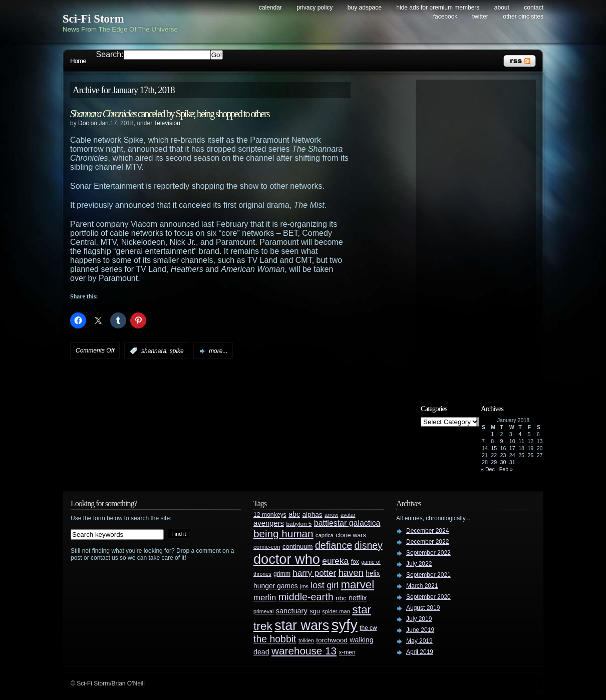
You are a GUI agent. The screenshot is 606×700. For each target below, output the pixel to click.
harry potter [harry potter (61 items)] (314, 573)
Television (167, 123)
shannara (154, 351)
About (502, 8)
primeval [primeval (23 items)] (263, 611)
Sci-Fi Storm (93, 19)
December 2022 (427, 542)
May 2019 (419, 641)
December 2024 (427, 531)
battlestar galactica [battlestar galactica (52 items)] (347, 523)
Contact (534, 8)
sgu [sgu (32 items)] (315, 611)
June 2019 (420, 630)
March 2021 (422, 586)
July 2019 (419, 619)
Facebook (445, 17)
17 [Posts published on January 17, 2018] (512, 448)
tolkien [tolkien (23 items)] (306, 640)
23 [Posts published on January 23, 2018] (503, 455)
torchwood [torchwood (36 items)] (332, 640)
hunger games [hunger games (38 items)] (276, 586)
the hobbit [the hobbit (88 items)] (275, 639)
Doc (83, 123)
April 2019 (420, 652)
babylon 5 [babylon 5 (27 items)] (299, 523)
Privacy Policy (315, 8)
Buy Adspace (365, 8)
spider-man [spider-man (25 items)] (336, 611)
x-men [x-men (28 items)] (347, 652)
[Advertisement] (481, 234)
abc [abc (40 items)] (294, 514)
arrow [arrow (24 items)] (331, 515)
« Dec (488, 469)
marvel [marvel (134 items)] (357, 585)
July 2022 (419, 564)
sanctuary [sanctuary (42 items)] (292, 611)
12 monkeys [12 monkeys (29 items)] (270, 515)
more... (218, 351)
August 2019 (423, 608)
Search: (110, 54)
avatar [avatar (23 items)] (348, 515)
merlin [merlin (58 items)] (265, 598)
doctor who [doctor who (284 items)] (287, 559)
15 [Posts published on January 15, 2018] (494, 448)
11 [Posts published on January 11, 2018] (521, 441)
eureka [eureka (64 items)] (335, 561)
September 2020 (428, 597)
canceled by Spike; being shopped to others (170, 114)
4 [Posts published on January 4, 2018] (520, 434)
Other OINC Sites (523, 17)
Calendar (270, 8)
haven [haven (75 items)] (351, 573)
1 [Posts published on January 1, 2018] (492, 434)
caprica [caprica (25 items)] (325, 535)
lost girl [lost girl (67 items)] (325, 585)
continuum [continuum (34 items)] (298, 547)
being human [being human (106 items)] (283, 534)
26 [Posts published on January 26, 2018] (530, 455)
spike (177, 351)
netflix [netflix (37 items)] (358, 598)
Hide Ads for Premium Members (438, 8)
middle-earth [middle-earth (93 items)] (306, 597)
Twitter (480, 17)
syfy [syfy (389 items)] (345, 625)
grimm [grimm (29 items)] (282, 574)
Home (78, 61)
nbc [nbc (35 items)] (341, 598)
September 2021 (428, 575)
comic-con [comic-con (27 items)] (267, 547)
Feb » (506, 469)
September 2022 (428, 553)
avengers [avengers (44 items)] (269, 523)
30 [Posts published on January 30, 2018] (503, 462)
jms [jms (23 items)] (304, 586)
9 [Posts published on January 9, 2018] (502, 441)
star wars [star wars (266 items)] (302, 625)
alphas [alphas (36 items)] (313, 514)
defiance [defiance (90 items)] (334, 545)
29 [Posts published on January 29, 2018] (494, 462)
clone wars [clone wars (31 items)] (351, 535)
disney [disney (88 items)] (369, 545)
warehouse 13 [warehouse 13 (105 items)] (304, 651)
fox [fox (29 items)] (355, 562)
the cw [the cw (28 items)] (368, 628)
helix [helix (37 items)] (373, 574)
